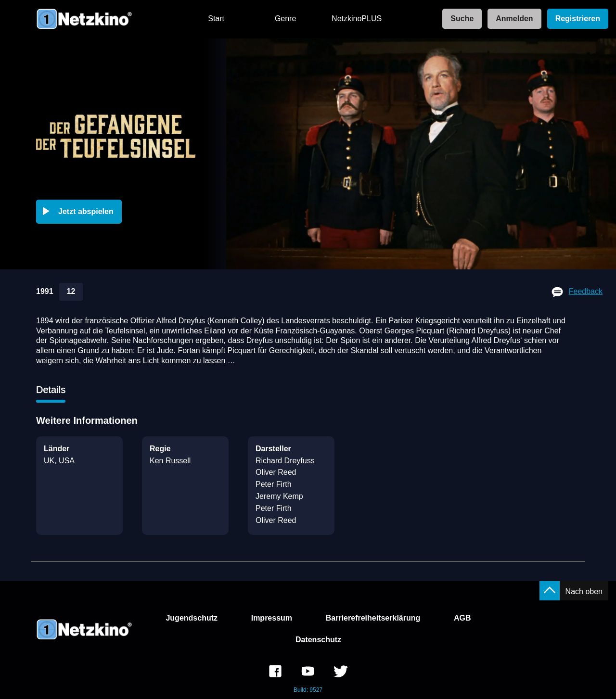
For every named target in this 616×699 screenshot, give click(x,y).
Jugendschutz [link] (192, 618)
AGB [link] (462, 618)
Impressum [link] (272, 618)
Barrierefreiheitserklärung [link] (373, 618)
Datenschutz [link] (318, 640)
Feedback (586, 291)
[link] (459, 19)
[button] (81, 212)
